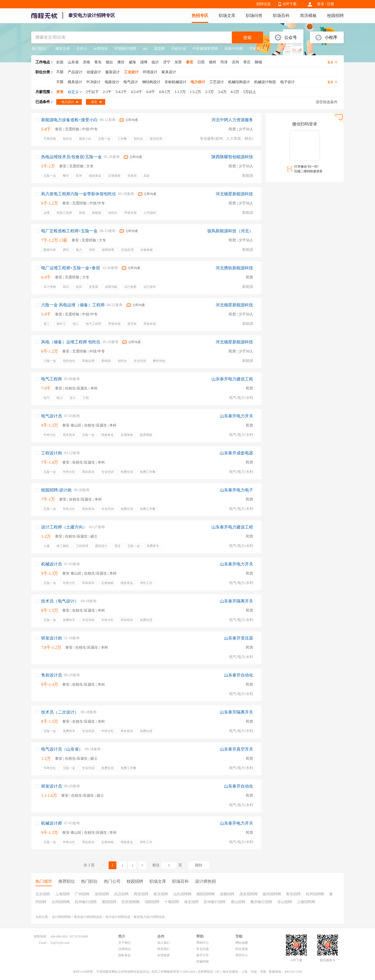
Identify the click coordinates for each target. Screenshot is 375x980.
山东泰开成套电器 (236, 453)
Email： (44, 943)
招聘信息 (264, 4)
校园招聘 (335, 16)
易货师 (159, 49)
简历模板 (308, 16)
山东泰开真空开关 (236, 749)
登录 (321, 4)
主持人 (82, 49)
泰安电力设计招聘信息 (149, 917)
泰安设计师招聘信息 (88, 917)
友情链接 (164, 955)
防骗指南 (203, 961)
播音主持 (63, 49)
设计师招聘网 (61, 917)
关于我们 (124, 943)
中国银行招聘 (125, 49)
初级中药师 (234, 49)
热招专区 (200, 16)
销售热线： (42, 936)
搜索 (247, 38)
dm (145, 49)
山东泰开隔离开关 (236, 601)
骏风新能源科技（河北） (230, 231)
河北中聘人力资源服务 (232, 120)
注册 (330, 4)
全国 (60, 62)
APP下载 (290, 4)
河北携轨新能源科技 (234, 268)
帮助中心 (203, 943)
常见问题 (203, 949)
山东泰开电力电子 (236, 490)
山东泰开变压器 (239, 638)
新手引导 (203, 955)
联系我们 (164, 949)
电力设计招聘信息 (118, 917)
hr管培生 (101, 49)
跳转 (199, 865)
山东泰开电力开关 (236, 416)
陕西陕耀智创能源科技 (232, 157)
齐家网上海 (258, 49)
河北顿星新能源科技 (234, 194)
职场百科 (281, 16)
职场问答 (254, 16)
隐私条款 (124, 955)
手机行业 (179, 49)
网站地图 (242, 943)
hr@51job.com (60, 943)
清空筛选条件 (327, 102)
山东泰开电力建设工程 (232, 379)
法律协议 (124, 949)
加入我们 (164, 943)
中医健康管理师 (205, 49)
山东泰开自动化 (239, 675)
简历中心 (242, 955)
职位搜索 (242, 949)
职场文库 (227, 16)
